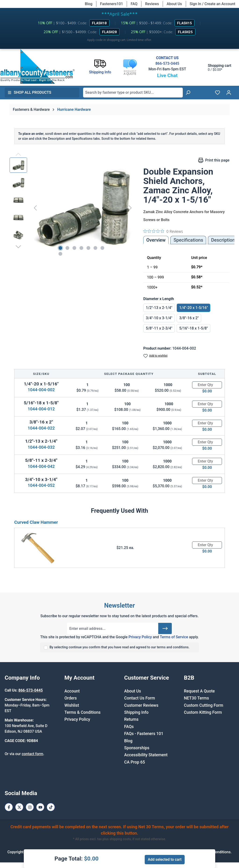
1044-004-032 (41, 447)
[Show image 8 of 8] (60, 254)
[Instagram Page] (30, 807)
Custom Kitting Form (203, 712)
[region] (72, 208)
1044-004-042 (41, 466)
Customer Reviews (141, 705)
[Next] (130, 208)
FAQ (134, 4)
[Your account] (229, 93)
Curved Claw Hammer (36, 522)
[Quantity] (207, 385)
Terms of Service (174, 637)
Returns (131, 719)
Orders (71, 698)
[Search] (188, 93)
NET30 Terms (196, 698)
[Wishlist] (218, 93)
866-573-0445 (167, 63)
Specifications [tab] (188, 240)
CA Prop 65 (135, 762)
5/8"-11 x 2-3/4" (159, 328)
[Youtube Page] (40, 807)
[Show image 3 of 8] (74, 248)
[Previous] (35, 208)
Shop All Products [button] (29, 92)
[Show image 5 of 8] (88, 248)
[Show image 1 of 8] (60, 248)
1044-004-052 (41, 485)
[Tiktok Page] (51, 807)
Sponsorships (137, 748)
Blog (89, 4)
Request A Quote (199, 691)
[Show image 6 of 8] (95, 248)
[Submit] (165, 628)
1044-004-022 (41, 428)
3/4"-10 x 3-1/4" (159, 318)
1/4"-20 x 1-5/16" (193, 308)
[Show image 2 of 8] (67, 248)
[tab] (223, 240)
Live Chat (167, 75)
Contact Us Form (140, 698)
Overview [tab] (156, 240)
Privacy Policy (140, 637)
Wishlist (72, 705)
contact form (32, 754)
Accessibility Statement (146, 755)
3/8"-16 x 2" (189, 318)
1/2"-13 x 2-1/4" (159, 308)
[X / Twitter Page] (19, 807)
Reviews (152, 4)
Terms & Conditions (83, 712)
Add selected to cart (165, 859)
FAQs (129, 727)
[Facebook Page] (9, 807)
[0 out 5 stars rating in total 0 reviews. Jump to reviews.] (163, 231)
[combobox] (133, 93)
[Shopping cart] (215, 67)
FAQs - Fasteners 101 (144, 734)
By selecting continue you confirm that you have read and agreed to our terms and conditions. (119, 647)
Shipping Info (136, 712)
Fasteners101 (112, 4)
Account (72, 691)
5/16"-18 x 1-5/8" (193, 328)
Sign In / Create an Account (213, 4)
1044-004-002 (41, 390)
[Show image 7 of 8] (102, 248)
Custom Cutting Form (204, 705)
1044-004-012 (41, 409)
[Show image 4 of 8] (81, 248)
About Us (174, 4)
